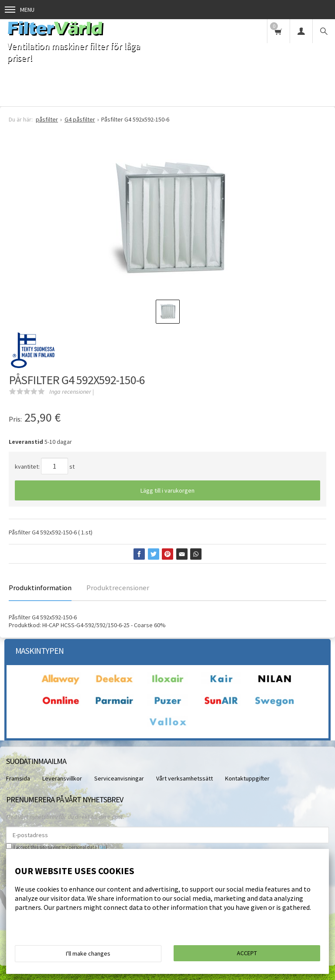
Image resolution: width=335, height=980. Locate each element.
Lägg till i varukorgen (167, 490)
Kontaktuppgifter (247, 778)
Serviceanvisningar (119, 778)
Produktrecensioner (118, 588)
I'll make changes (88, 953)
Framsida (18, 778)
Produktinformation (40, 588)
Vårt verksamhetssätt (185, 778)
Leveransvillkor (62, 778)
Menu (20, 10)
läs (103, 847)
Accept (247, 953)
